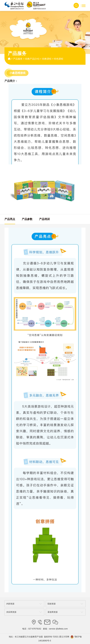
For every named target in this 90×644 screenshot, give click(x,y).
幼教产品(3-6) (32, 59)
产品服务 (18, 59)
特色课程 (59, 59)
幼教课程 (47, 59)
